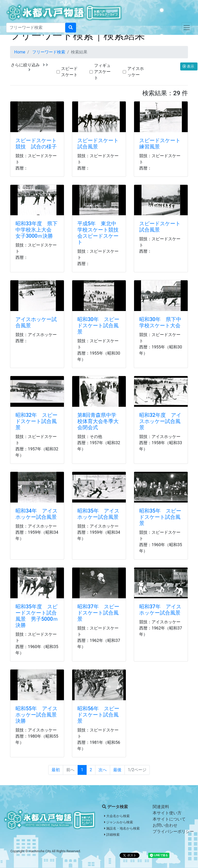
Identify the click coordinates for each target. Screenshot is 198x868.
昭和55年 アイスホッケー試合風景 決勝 (39, 715)
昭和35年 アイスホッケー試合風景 (98, 514)
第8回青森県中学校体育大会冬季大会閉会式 (98, 421)
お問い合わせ (165, 825)
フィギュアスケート (102, 72)
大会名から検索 (117, 816)
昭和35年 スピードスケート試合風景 (160, 517)
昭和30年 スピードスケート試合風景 (98, 325)
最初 (56, 770)
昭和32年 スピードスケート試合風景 (36, 421)
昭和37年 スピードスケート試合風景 (98, 613)
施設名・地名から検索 (122, 828)
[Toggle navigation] (187, 28)
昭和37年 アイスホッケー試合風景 (160, 610)
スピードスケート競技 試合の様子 (36, 144)
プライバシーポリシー (173, 831)
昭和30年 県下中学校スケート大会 (160, 322)
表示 (189, 66)
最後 (117, 770)
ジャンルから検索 (119, 822)
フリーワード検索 (49, 52)
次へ (103, 770)
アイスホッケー (136, 72)
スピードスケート (69, 72)
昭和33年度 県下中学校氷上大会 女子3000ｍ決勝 (36, 230)
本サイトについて (169, 819)
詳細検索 (112, 835)
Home (20, 52)
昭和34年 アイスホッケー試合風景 (36, 514)
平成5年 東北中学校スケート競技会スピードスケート (98, 233)
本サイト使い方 (167, 813)
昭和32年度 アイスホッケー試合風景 (160, 421)
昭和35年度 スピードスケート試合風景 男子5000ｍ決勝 (37, 616)
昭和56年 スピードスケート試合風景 (98, 715)
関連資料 (161, 807)
